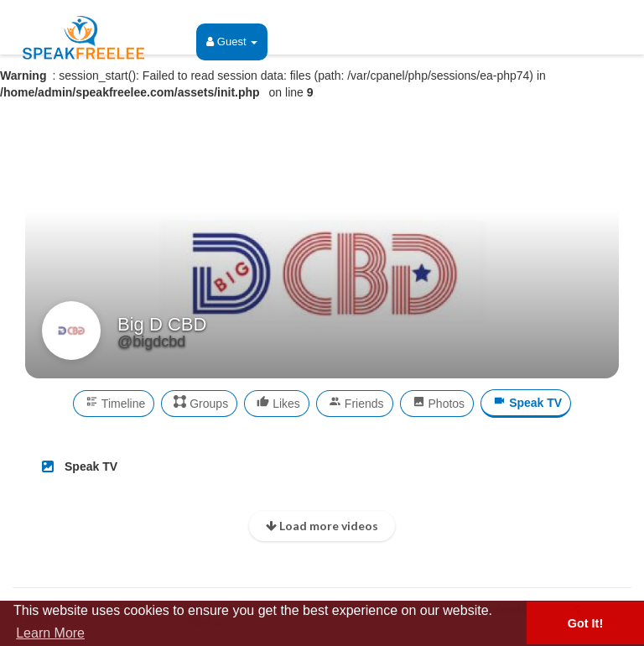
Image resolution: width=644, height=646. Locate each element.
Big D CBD (162, 324)
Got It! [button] (585, 623)
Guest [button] (232, 42)
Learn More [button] (50, 633)
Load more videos (322, 526)
